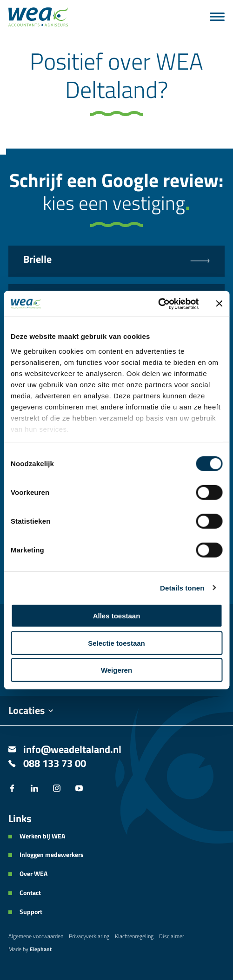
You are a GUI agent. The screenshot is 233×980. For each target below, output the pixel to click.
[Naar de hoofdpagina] (38, 17)
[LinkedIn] (34, 789)
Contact (30, 893)
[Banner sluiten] (219, 304)
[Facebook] (12, 789)
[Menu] (217, 17)
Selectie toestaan (116, 643)
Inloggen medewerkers (52, 855)
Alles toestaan (117, 616)
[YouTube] (79, 789)
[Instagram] (57, 789)
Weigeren (116, 670)
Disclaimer (172, 936)
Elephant (41, 949)
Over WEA (33, 874)
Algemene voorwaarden (36, 936)
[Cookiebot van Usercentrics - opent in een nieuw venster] (158, 304)
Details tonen (182, 587)
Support (31, 912)
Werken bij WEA (42, 836)
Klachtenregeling (134, 936)
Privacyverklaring (89, 936)
